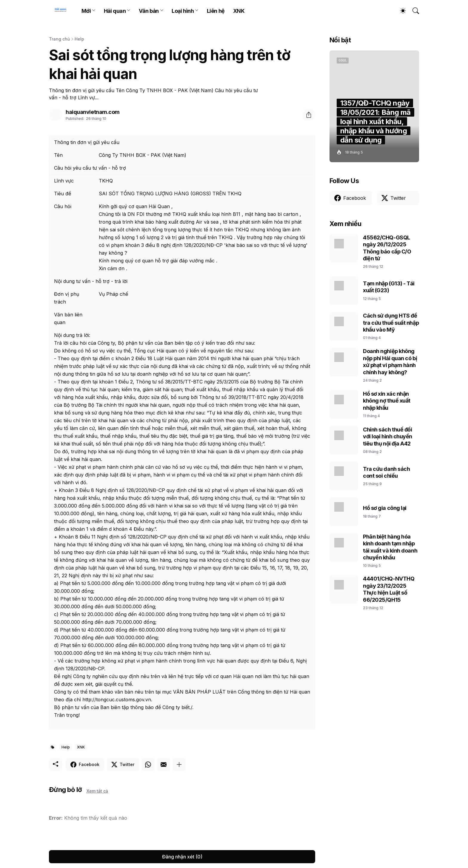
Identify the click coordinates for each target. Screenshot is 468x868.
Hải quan (115, 11)
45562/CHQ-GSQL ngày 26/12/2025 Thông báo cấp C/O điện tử (387, 248)
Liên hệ (216, 11)
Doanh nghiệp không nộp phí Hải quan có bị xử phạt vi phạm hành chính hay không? (390, 362)
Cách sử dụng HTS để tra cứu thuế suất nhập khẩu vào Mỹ (391, 323)
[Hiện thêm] (179, 765)
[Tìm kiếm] (413, 11)
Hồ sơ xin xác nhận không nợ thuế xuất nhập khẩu (387, 401)
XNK (239, 11)
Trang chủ (59, 39)
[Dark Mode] (400, 11)
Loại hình (183, 11)
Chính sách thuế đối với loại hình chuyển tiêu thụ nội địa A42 (388, 437)
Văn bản (149, 11)
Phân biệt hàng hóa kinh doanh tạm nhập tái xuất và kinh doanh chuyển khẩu (390, 547)
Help (79, 39)
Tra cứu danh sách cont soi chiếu (386, 472)
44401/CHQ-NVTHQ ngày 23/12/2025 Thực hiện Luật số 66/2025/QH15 (389, 589)
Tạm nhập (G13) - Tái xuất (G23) (389, 287)
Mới (86, 11)
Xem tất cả (97, 791)
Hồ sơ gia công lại (385, 508)
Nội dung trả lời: (72, 335)
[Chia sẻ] (309, 115)
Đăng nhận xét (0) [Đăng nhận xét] (182, 857)
